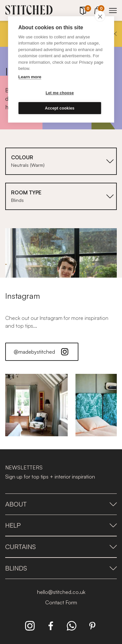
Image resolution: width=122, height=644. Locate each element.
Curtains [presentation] (61, 547)
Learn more (30, 77)
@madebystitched (42, 352)
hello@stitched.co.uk (61, 592)
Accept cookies (60, 108)
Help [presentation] (61, 525)
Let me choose (60, 93)
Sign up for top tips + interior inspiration (50, 477)
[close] (100, 16)
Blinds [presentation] (61, 568)
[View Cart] (98, 9)
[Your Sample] (83, 11)
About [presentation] (61, 504)
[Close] (115, 34)
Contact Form (61, 602)
